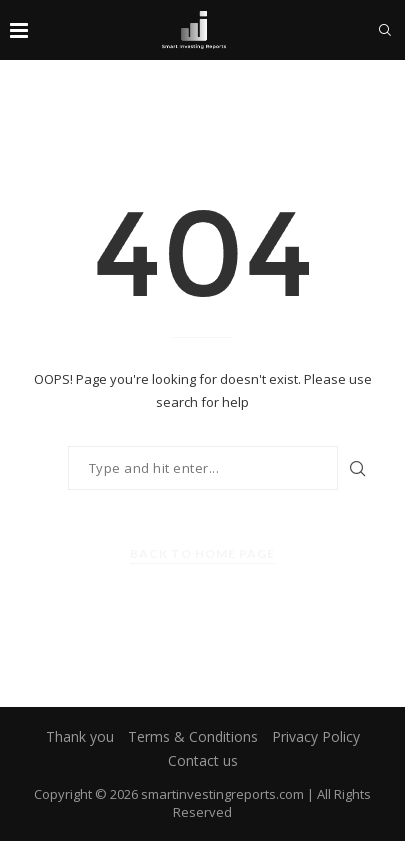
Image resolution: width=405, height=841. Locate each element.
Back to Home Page (202, 553)
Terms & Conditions (193, 736)
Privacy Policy (316, 736)
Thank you (80, 736)
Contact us (203, 760)
